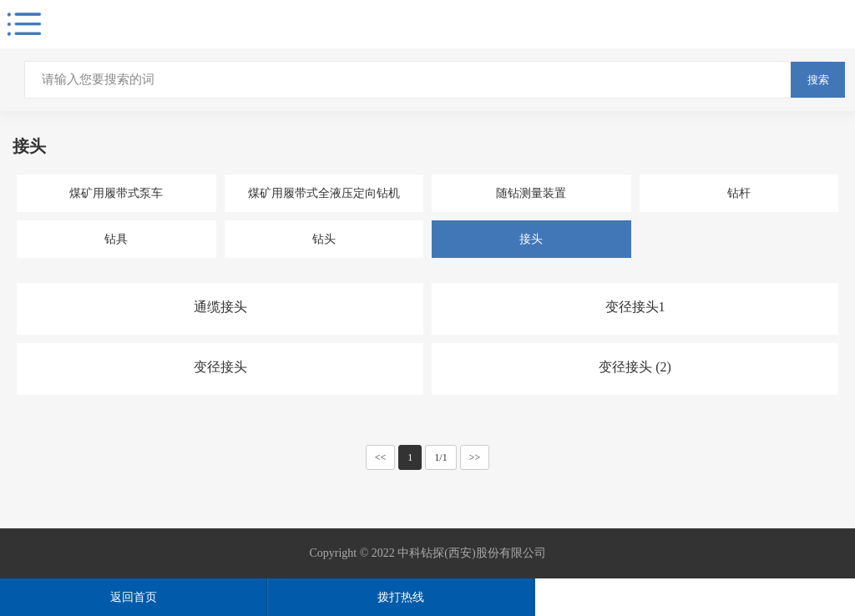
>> (475, 457)
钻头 (324, 239)
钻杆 (739, 193)
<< (381, 457)
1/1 (440, 457)
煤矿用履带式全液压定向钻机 (324, 193)
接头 (531, 239)
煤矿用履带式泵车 (116, 193)
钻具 (116, 239)
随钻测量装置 (531, 193)
